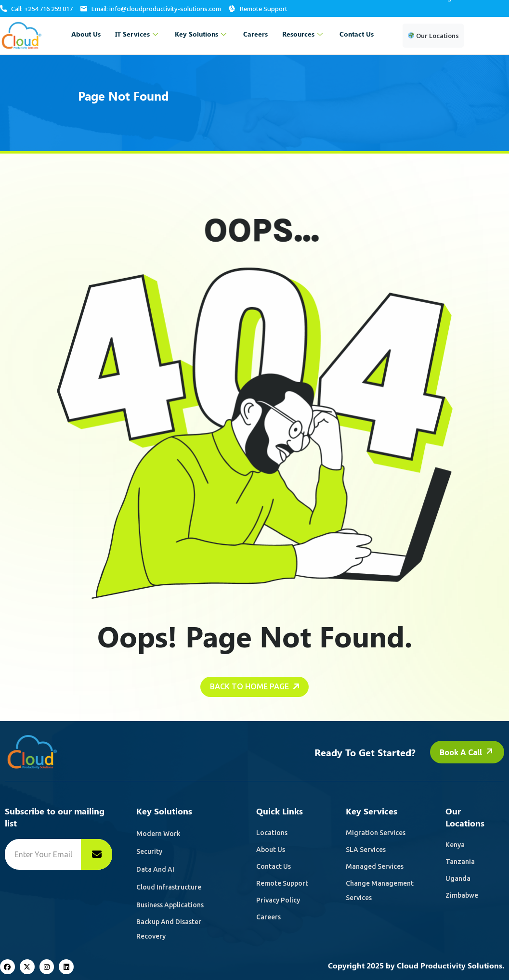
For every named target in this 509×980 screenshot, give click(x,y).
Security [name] (149, 851)
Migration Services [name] (376, 833)
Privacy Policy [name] (278, 900)
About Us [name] (271, 850)
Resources (304, 34)
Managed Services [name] (375, 866)
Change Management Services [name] (380, 890)
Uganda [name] (458, 878)
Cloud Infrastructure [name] (169, 887)
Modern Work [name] (158, 834)
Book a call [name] (467, 761)
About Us (86, 34)
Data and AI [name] (155, 869)
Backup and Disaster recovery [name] (169, 929)
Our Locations (433, 36)
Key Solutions (202, 34)
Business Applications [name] (170, 905)
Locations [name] (272, 833)
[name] (97, 854)
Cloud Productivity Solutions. (450, 965)
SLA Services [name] (366, 850)
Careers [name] (268, 917)
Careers (255, 34)
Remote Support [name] (282, 883)
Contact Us (357, 34)
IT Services (138, 34)
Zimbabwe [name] (462, 895)
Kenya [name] (455, 845)
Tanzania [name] (460, 862)
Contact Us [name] (274, 866)
